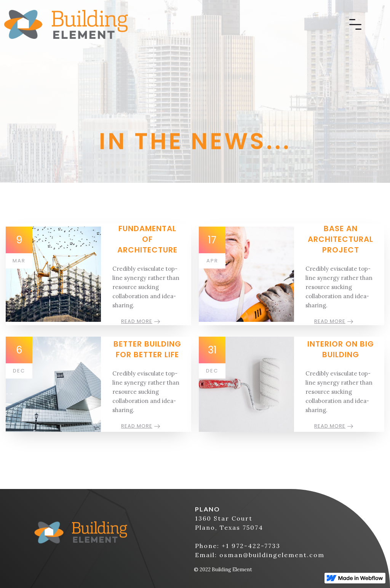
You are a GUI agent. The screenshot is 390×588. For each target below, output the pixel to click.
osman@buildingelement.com (272, 555)
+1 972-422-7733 (251, 546)
